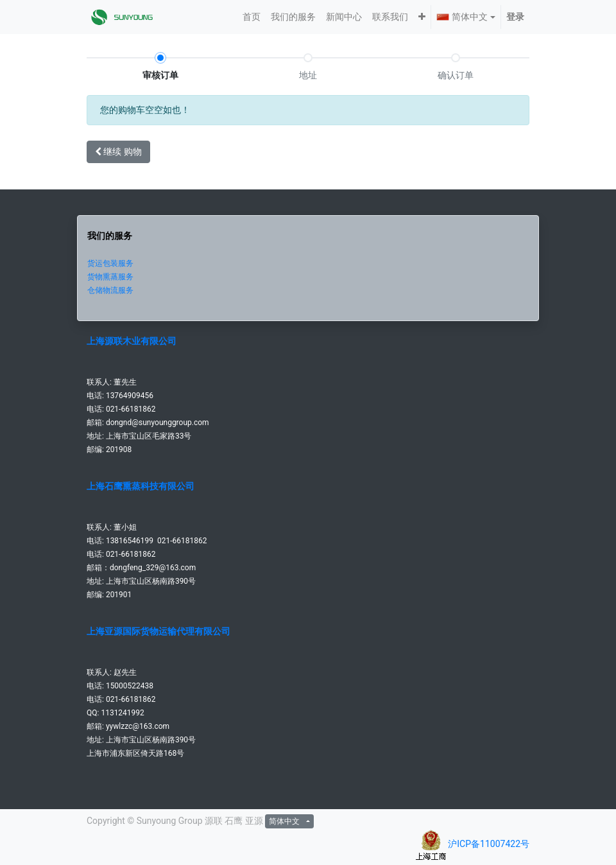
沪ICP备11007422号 (489, 844)
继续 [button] (118, 152)
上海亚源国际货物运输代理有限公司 (158, 631)
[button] (422, 17)
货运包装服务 (110, 263)
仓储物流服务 (110, 290)
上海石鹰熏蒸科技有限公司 (141, 486)
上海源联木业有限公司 (132, 341)
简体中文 (462, 17)
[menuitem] (252, 17)
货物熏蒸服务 (110, 277)
